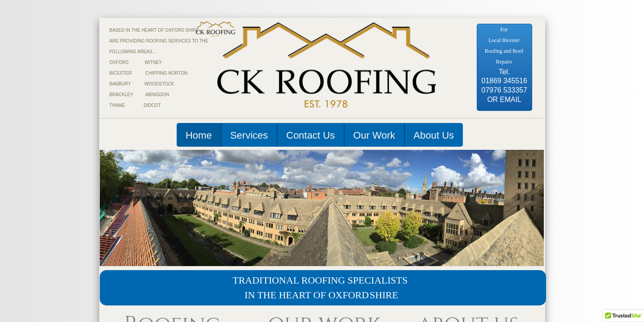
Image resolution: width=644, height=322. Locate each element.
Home (199, 135)
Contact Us (311, 135)
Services (249, 135)
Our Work (374, 135)
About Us (434, 135)
